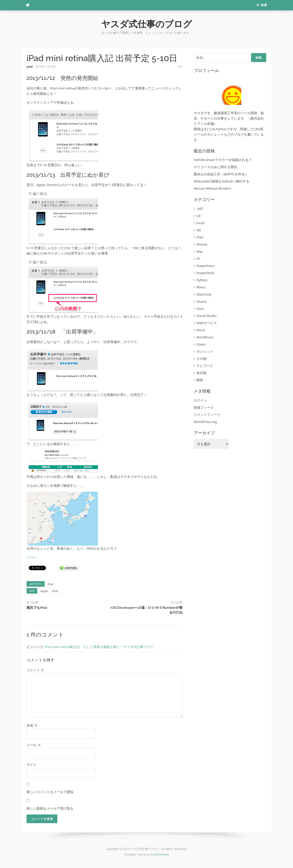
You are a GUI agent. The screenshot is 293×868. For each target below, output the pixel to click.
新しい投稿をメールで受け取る (50, 808)
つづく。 (33, 557)
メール (34, 745)
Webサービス (207, 323)
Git (199, 230)
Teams (202, 301)
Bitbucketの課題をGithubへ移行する (221, 181)
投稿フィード (204, 407)
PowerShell (205, 273)
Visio (200, 309)
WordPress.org (205, 422)
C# (198, 216)
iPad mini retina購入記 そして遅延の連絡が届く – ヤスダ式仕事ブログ (99, 647)
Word (201, 330)
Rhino (201, 287)
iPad (50, 584)
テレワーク (205, 366)
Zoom (201, 344)
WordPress (205, 337)
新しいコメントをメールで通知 (50, 792)
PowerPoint (205, 266)
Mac (200, 251)
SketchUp (204, 294)
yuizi (30, 67)
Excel (200, 223)
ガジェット (205, 351)
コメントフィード (207, 414)
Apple (44, 591)
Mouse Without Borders (212, 188)
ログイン (200, 400)
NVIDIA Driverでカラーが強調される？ (223, 160)
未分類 (201, 373)
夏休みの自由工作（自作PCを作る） (221, 174)
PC (198, 259)
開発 (200, 380)
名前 (32, 725)
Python (202, 280)
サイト (32, 764)
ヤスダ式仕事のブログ (146, 24)
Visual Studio (206, 316)
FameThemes (160, 854)
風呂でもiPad (37, 608)
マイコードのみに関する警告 (215, 167)
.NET (200, 209)
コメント (35, 670)
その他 (201, 358)
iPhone (202, 244)
